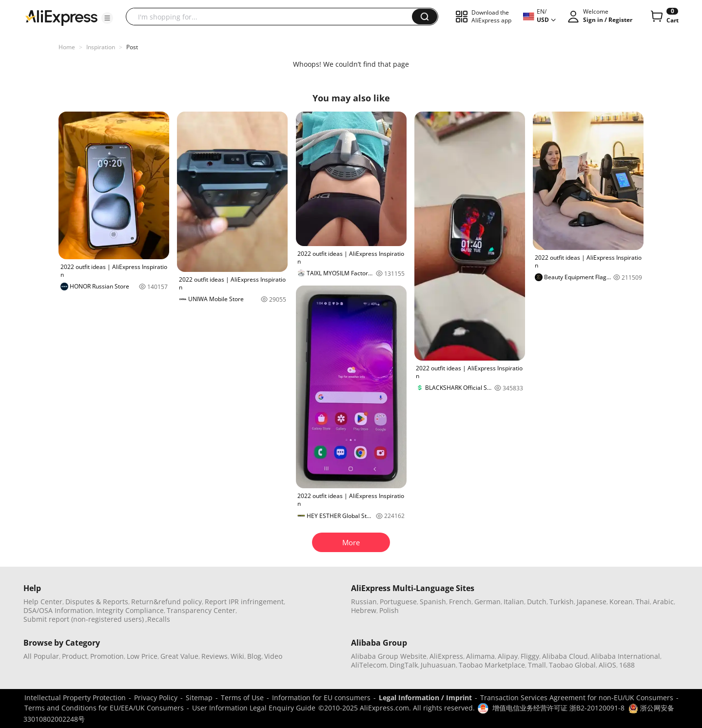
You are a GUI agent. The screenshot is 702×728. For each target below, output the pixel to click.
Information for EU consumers (321, 698)
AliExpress (446, 656)
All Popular (41, 656)
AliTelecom (369, 665)
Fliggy (530, 656)
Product (75, 656)
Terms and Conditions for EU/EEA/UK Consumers (104, 708)
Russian (364, 602)
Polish (389, 610)
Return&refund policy (166, 602)
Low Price (142, 656)
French (460, 602)
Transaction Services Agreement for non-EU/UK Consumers (577, 698)
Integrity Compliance (130, 610)
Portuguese (398, 602)
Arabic (663, 602)
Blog (254, 656)
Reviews (214, 656)
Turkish (562, 602)
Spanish (433, 602)
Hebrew (364, 610)
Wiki (237, 656)
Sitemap (199, 698)
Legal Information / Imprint (425, 698)
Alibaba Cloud (565, 656)
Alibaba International (625, 656)
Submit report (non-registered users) (84, 619)
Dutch (537, 602)
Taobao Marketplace (492, 665)
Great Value (179, 656)
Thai (643, 602)
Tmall (537, 665)
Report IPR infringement (244, 602)
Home (67, 47)
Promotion (107, 656)
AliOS (607, 665)
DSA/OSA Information (58, 610)
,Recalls (158, 619)
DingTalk (404, 665)
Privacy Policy (156, 698)
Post (132, 47)
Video (273, 656)
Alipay (508, 656)
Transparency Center (201, 610)
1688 (627, 665)
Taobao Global (572, 665)
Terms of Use (242, 698)
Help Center (43, 602)
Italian (514, 602)
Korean (621, 602)
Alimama (480, 656)
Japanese (592, 602)
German (487, 602)
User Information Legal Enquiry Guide (254, 708)
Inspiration (101, 47)
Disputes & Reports (97, 602)
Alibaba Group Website (389, 656)
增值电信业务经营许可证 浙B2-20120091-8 (558, 708)
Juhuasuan (438, 665)
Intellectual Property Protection (75, 698)
